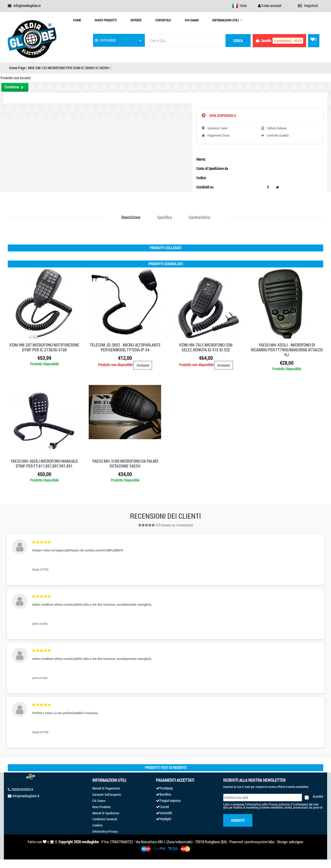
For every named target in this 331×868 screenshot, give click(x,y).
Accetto (318, 796)
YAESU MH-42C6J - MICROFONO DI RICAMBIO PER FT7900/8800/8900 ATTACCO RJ (287, 350)
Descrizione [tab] (131, 217)
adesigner (296, 842)
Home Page (17, 68)
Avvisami (143, 365)
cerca (238, 41)
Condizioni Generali (105, 819)
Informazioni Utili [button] (226, 20)
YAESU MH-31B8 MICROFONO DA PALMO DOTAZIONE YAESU (125, 463)
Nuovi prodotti (106, 20)
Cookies (97, 825)
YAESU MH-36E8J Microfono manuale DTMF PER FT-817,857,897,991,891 (44, 463)
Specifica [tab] (164, 217)
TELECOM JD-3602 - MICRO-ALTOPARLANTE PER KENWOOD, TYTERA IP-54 (125, 347)
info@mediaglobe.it (27, 6)
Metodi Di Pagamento (106, 788)
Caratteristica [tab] (199, 217)
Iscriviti (238, 820)
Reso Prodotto (101, 807)
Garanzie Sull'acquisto (107, 794)
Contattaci (163, 20)
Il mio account (270, 6)
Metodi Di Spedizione (106, 813)
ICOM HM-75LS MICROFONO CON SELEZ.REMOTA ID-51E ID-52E (206, 347)
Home (77, 20)
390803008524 (22, 789)
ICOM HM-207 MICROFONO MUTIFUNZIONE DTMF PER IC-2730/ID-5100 (44, 347)
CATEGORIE (105, 40)
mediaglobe (90, 842)
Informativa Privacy (105, 831)
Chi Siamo (192, 20)
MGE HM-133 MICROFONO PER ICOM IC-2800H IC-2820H (69, 68)
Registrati (308, 6)
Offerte (136, 20)
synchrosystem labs (259, 842)
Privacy (273, 804)
